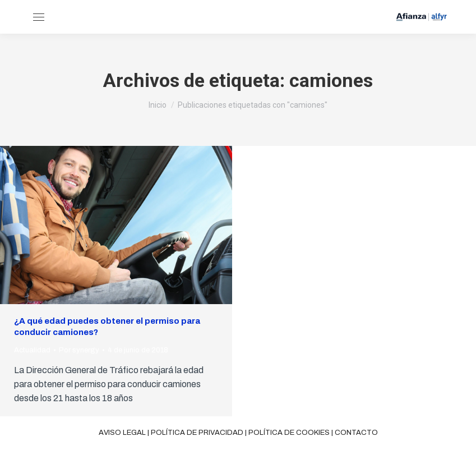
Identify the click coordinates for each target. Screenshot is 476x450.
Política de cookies (289, 433)
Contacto (356, 433)
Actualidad (32, 350)
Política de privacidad (197, 433)
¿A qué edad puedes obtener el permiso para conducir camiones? (107, 327)
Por (79, 350)
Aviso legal (122, 433)
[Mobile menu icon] (39, 17)
